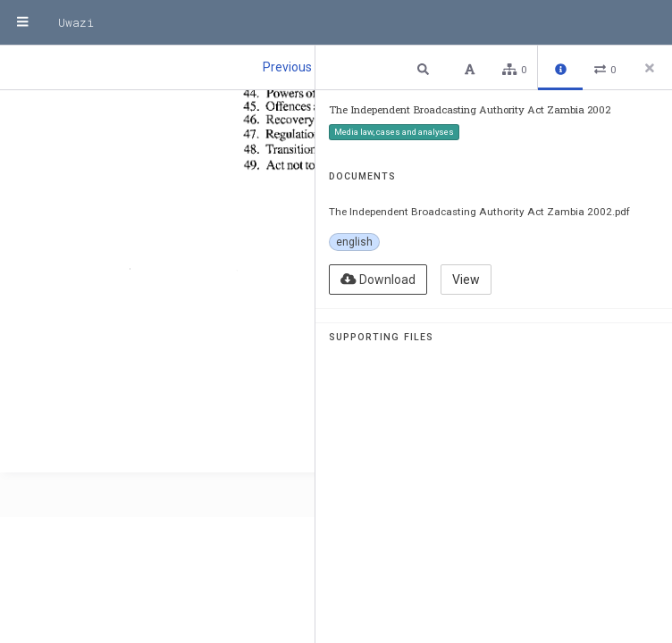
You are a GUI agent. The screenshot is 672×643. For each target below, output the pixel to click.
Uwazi (76, 22)
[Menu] (22, 22)
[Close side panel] (650, 68)
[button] (425, 68)
